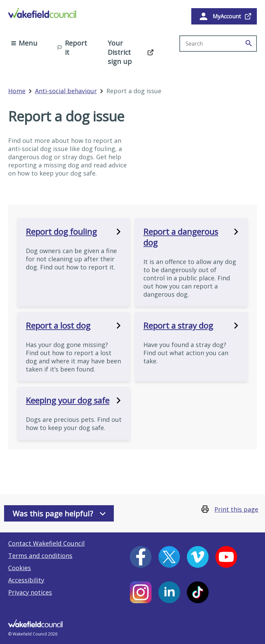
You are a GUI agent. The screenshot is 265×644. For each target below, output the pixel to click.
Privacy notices (30, 592)
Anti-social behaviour (66, 91)
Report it (72, 48)
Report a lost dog (74, 326)
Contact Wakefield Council (46, 543)
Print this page (236, 509)
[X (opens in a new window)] (169, 557)
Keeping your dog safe (74, 400)
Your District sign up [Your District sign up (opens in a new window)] (120, 52)
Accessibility (26, 580)
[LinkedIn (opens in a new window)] (169, 592)
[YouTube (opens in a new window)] (226, 557)
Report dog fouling (74, 232)
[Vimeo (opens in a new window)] (198, 557)
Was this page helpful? (59, 513)
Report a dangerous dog (191, 237)
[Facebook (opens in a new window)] (141, 557)
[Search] (249, 44)
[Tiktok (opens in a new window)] (198, 592)
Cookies (20, 568)
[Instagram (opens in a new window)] (141, 592)
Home (17, 91)
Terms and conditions (40, 556)
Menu (24, 43)
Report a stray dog (191, 326)
